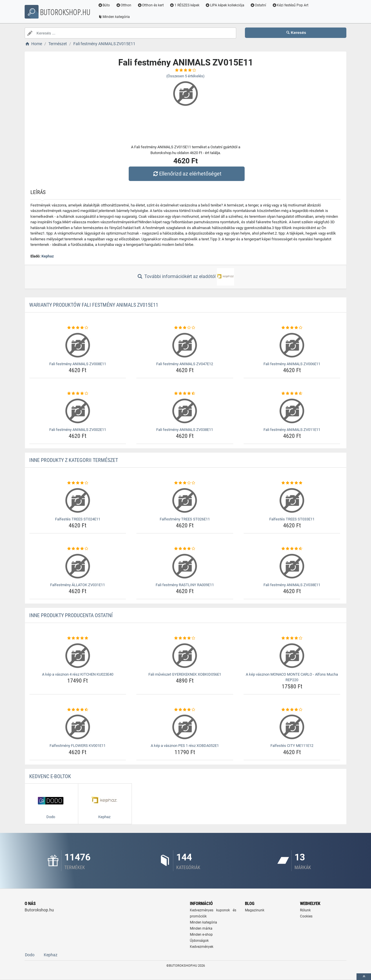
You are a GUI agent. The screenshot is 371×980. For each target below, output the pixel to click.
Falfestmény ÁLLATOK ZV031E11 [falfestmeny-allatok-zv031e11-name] (78, 585)
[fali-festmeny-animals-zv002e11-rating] (78, 394)
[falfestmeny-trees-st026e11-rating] (185, 483)
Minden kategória (115, 17)
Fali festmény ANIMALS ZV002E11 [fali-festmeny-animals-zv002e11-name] (78, 430)
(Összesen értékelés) (185, 76)
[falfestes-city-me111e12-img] (292, 727)
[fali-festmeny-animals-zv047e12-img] (185, 345)
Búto (105, 5)
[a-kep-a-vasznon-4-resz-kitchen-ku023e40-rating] (78, 638)
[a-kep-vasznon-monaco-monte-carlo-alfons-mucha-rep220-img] (292, 656)
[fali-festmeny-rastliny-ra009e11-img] (185, 566)
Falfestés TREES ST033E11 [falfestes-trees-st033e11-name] (292, 519)
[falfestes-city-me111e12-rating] (292, 710)
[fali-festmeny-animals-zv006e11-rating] (292, 328)
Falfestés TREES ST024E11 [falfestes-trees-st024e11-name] (78, 519)
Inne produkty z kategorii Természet (74, 460)
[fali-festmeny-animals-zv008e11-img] (78, 345)
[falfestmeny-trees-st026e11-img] (185, 500)
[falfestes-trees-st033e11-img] (292, 500)
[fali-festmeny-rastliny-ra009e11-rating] (185, 549)
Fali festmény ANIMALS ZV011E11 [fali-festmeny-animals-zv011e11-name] (292, 430)
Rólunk (305, 910)
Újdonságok (199, 941)
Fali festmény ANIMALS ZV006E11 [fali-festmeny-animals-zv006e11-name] (292, 364)
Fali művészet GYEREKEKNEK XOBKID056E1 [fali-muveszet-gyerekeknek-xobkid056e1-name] (185, 674)
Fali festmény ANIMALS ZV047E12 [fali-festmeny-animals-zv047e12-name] (185, 364)
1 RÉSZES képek (186, 5)
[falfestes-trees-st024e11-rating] (78, 483)
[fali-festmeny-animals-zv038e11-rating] (185, 394)
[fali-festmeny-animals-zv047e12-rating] (185, 328)
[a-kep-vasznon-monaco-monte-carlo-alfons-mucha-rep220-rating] (292, 638)
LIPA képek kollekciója (226, 5)
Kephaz (48, 256)
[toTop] (364, 977)
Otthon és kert (152, 5)
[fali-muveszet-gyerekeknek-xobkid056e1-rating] (185, 638)
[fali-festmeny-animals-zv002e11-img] (78, 411)
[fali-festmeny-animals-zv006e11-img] (292, 345)
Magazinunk (255, 910)
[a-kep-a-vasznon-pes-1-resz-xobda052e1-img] (185, 727)
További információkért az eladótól (185, 277)
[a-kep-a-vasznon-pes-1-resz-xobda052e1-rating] (185, 710)
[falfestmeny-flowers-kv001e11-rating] (78, 710)
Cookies (306, 916)
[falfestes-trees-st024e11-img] (78, 500)
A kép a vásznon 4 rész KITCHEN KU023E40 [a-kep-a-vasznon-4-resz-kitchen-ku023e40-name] (78, 674)
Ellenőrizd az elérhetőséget (187, 174)
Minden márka (201, 928)
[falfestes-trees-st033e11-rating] (292, 483)
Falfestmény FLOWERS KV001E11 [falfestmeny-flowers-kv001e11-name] (78, 746)
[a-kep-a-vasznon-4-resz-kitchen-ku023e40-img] (78, 656)
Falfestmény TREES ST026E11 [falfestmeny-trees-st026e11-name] (185, 519)
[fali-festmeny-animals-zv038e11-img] (185, 411)
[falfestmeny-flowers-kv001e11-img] (78, 727)
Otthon (125, 5)
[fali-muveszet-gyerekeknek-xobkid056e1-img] (185, 656)
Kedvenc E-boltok (50, 776)
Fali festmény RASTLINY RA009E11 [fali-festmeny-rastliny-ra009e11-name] (185, 585)
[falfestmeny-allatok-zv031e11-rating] (78, 549)
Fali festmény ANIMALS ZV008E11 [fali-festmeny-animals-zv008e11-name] (78, 364)
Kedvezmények (202, 947)
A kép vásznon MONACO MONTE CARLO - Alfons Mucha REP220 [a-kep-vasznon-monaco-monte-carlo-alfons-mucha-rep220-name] (292, 677)
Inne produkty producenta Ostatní (71, 615)
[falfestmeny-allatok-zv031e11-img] (78, 566)
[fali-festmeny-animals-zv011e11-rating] (292, 394)
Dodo (30, 955)
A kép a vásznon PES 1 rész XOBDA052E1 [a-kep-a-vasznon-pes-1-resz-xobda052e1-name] (185, 746)
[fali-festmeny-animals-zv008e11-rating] (78, 328)
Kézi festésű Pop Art (292, 5)
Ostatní (259, 5)
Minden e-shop (201, 935)
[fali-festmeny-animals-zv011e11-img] (292, 411)
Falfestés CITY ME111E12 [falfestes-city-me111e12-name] (292, 746)
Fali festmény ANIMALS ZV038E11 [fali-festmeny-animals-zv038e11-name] (185, 430)
